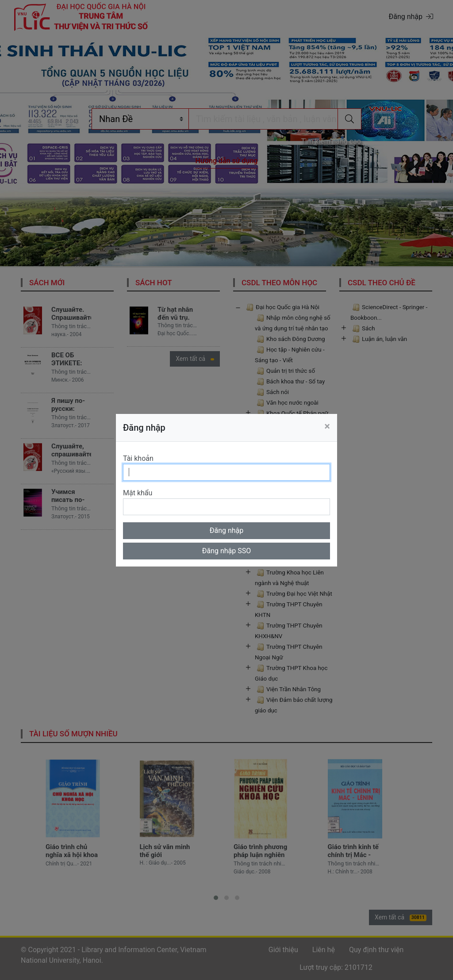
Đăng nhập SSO (227, 551)
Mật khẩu (138, 493)
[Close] (327, 426)
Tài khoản (138, 458)
